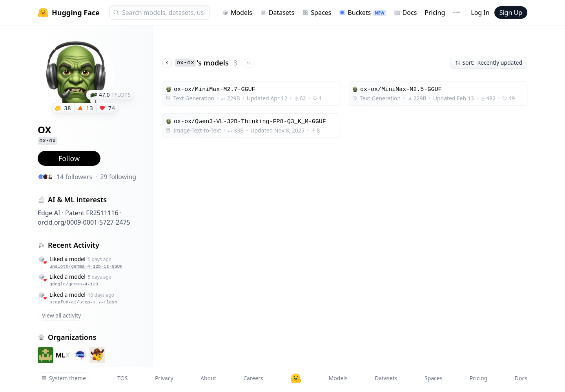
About (208, 378)
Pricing (435, 13)
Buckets (362, 13)
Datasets (277, 13)
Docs (406, 13)
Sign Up (511, 13)
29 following (118, 177)
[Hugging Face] (296, 378)
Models (237, 13)
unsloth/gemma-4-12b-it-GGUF (86, 266)
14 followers (74, 177)
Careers (253, 378)
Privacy (164, 378)
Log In (480, 13)
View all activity (61, 315)
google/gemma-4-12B (74, 284)
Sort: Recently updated (489, 63)
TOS (122, 378)
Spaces (317, 13)
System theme (64, 378)
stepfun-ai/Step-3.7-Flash (83, 302)
